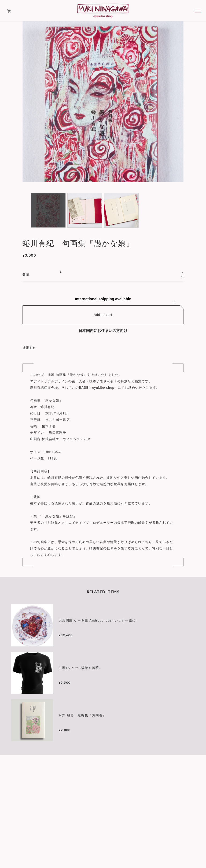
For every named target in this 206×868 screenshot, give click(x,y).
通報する (29, 348)
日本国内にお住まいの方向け (103, 331)
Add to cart (103, 315)
